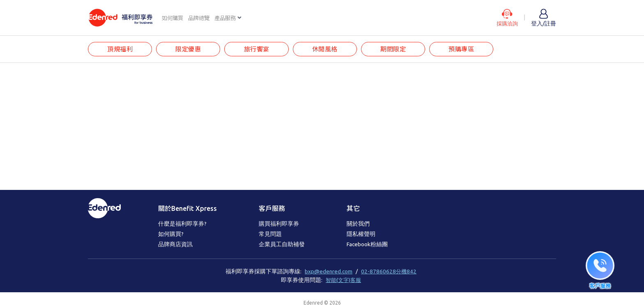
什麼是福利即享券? (182, 224)
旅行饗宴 (257, 50)
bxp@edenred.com (328, 272)
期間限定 (394, 50)
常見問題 (270, 234)
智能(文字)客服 (343, 280)
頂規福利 (120, 50)
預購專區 (463, 50)
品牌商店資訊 (175, 245)
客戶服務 (272, 209)
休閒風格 (326, 50)
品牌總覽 (201, 18)
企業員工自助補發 (282, 245)
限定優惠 (189, 50)
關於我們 (358, 224)
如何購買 (173, 18)
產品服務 (229, 18)
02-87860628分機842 (389, 272)
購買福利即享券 (279, 224)
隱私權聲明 (361, 234)
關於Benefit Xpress (187, 209)
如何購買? (171, 234)
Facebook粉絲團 (367, 245)
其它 (353, 209)
